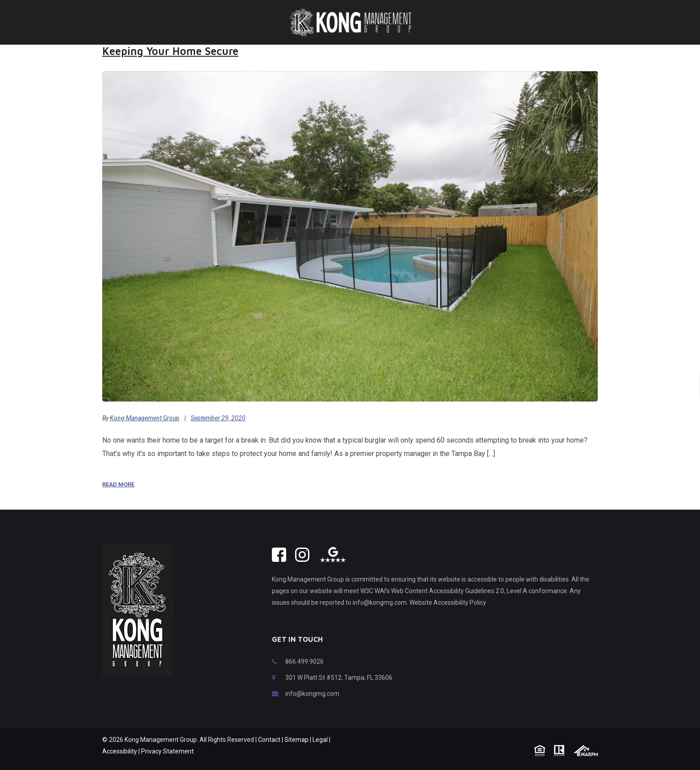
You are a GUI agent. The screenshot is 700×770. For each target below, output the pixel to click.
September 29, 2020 (218, 418)
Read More (118, 484)
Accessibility (120, 751)
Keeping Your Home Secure (170, 51)
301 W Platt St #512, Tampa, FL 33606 (339, 678)
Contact (269, 740)
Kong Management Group (145, 418)
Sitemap (296, 740)
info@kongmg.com (312, 694)
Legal (320, 740)
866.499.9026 (304, 661)
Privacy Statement (167, 751)
